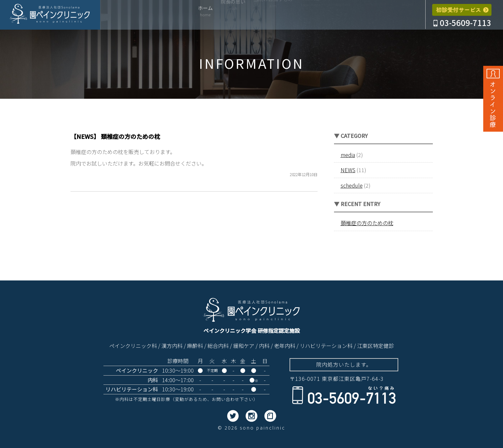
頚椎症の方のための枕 (367, 223)
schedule (352, 185)
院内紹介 (340, 16)
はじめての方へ (376, 16)
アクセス (408, 16)
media (348, 155)
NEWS (348, 170)
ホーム (205, 16)
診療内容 (311, 16)
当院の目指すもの (273, 16)
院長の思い (233, 16)
